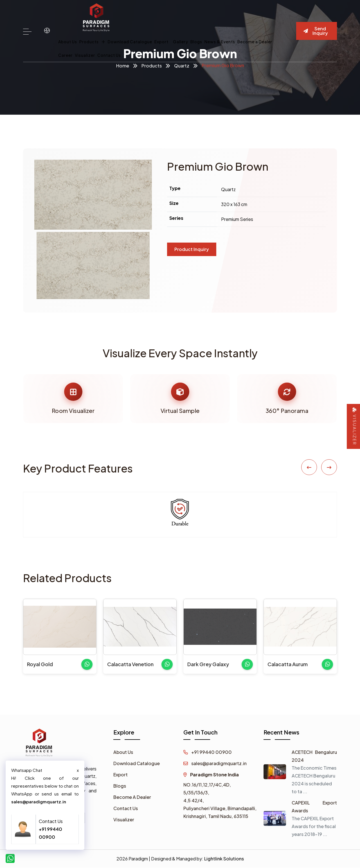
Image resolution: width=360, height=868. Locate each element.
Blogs (196, 42)
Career (65, 55)
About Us (68, 42)
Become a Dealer (255, 42)
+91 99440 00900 (208, 752)
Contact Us (109, 55)
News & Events (220, 42)
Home (123, 66)
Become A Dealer (132, 797)
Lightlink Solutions (224, 859)
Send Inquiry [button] (316, 31)
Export (161, 42)
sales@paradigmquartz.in (215, 764)
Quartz (182, 66)
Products (92, 42)
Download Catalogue (130, 42)
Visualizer (85, 55)
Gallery (181, 42)
